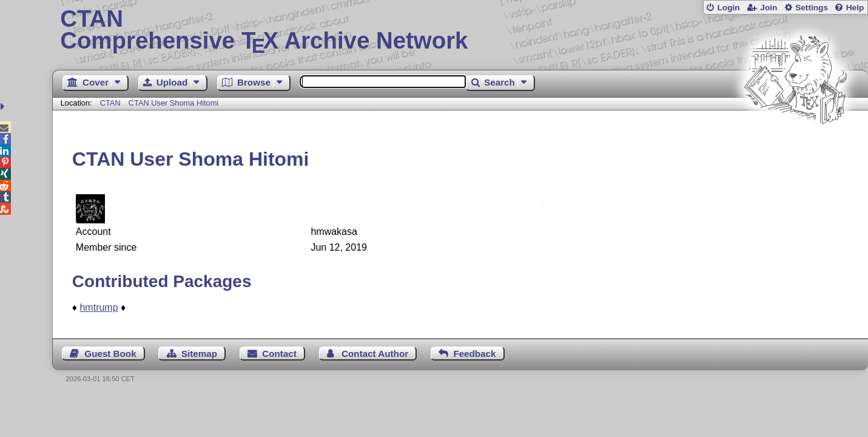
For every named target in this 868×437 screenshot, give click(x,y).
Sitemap (199, 354)
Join (769, 8)
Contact (279, 354)
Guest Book (110, 354)
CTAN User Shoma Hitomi (173, 103)
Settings (812, 8)
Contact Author (375, 354)
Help (855, 8)
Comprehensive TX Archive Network (460, 30)
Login (728, 8)
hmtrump (99, 307)
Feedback (474, 354)
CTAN (110, 103)
